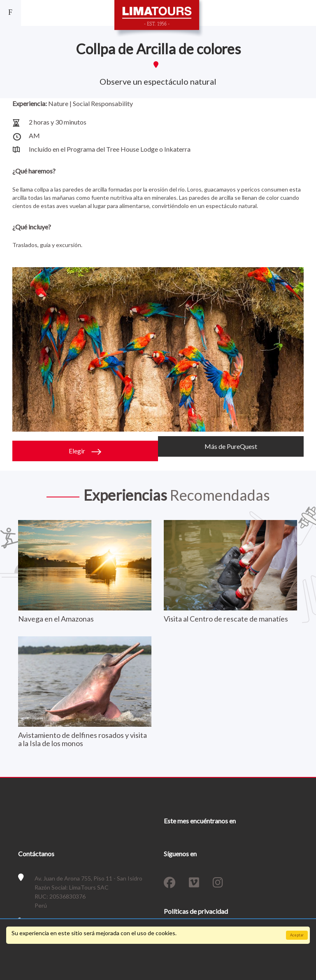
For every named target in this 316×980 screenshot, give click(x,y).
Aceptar (297, 935)
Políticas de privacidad (196, 911)
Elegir (85, 451)
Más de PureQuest (231, 446)
